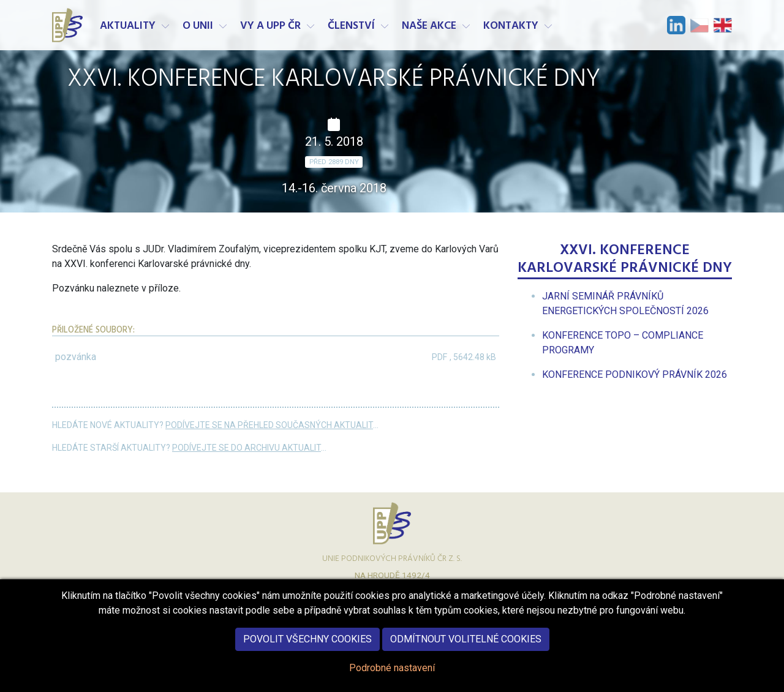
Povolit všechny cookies (307, 649)
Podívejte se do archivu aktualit (247, 448)
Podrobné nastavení (392, 678)
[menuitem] (635, 374)
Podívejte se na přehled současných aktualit (269, 425)
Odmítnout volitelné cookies (466, 649)
